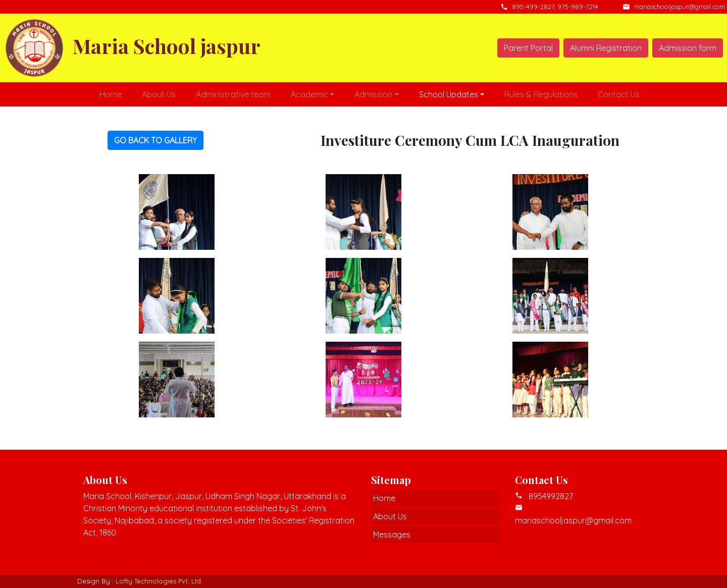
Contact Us (619, 94)
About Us (159, 94)
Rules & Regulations (541, 94)
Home (111, 94)
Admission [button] (373, 94)
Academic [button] (309, 94)
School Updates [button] (449, 94)
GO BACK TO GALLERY (155, 140)
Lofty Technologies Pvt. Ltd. (159, 581)
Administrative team (233, 94)
